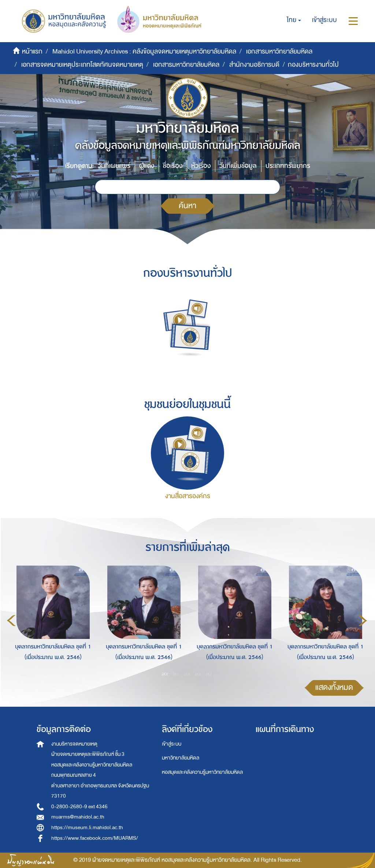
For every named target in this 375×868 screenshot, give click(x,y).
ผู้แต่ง (147, 166)
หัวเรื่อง (201, 166)
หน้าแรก (32, 52)
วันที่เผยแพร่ (114, 166)
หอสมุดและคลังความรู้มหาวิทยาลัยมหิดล (202, 772)
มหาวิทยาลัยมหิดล (181, 758)
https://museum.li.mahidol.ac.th (87, 827)
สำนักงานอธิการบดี (254, 65)
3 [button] (187, 674)
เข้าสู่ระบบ (172, 744)
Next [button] (363, 621)
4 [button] (198, 674)
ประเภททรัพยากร (288, 166)
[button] (294, 20)
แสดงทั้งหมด (334, 687)
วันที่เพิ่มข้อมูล (238, 166)
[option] (51, 619)
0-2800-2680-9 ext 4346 (79, 807)
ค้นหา (187, 206)
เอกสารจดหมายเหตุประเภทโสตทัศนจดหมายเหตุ (82, 65)
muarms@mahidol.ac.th (78, 817)
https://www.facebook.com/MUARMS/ (95, 838)
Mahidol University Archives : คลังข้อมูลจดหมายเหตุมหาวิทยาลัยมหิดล (144, 52)
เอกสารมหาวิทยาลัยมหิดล (279, 52)
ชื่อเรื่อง (173, 166)
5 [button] (209, 674)
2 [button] (176, 674)
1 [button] (165, 674)
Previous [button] (11, 621)
